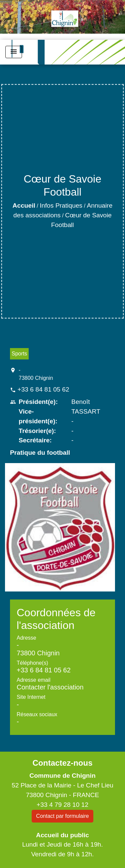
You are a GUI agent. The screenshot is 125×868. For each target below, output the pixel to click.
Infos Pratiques (61, 205)
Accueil (24, 205)
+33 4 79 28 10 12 (62, 805)
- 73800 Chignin (36, 374)
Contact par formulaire (62, 816)
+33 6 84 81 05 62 (43, 389)
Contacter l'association (50, 687)
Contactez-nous (62, 763)
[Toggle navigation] (14, 52)
